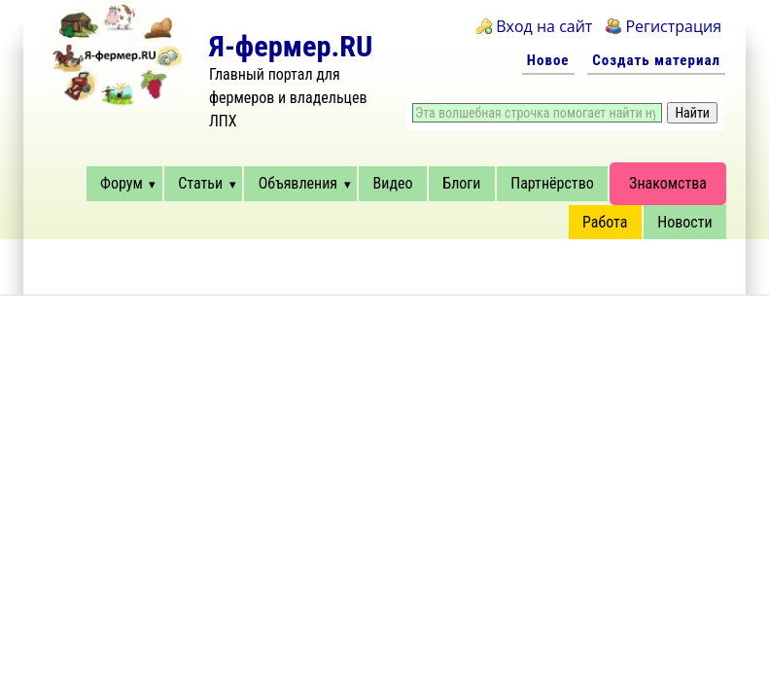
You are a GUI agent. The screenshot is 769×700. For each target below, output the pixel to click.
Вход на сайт (544, 26)
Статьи (200, 183)
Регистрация (673, 26)
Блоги (461, 183)
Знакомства (668, 183)
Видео (393, 183)
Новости (684, 222)
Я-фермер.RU (291, 46)
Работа (605, 222)
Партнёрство (552, 183)
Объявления (298, 183)
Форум (122, 183)
